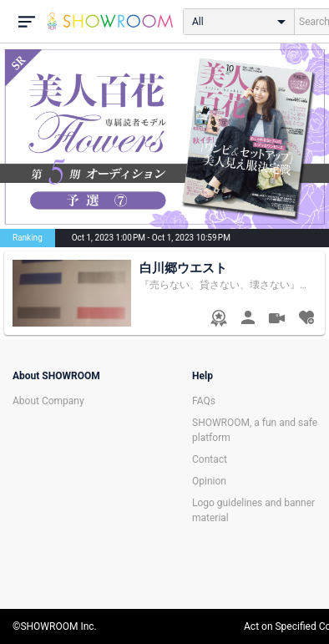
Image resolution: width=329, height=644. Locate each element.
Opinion (209, 481)
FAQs (204, 401)
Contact (210, 459)
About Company (48, 401)
